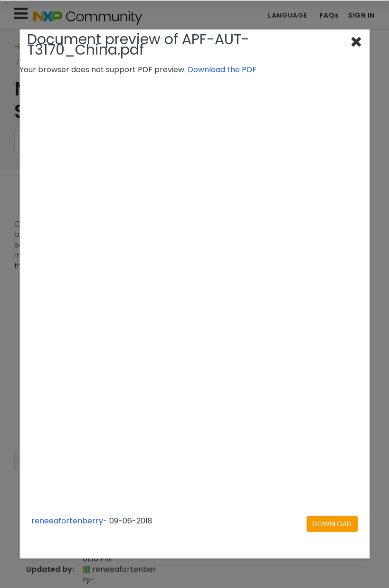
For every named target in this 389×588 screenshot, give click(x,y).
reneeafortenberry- (69, 521)
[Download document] (332, 524)
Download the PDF (222, 70)
